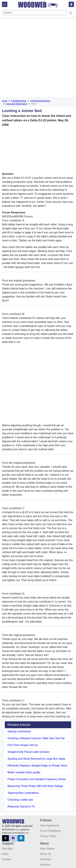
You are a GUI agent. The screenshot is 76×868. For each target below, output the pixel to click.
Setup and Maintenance (17, 104)
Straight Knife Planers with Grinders (29, 752)
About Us (46, 854)
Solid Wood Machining (40, 101)
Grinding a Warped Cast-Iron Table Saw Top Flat (36, 738)
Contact (7, 859)
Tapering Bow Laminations (23, 793)
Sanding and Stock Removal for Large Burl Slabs (36, 759)
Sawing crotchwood (19, 731)
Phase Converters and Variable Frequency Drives (37, 779)
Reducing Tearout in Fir (21, 806)
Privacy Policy (48, 836)
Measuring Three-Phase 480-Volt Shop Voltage (35, 786)
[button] (5, 838)
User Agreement (50, 825)
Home (5, 101)
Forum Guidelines (51, 831)
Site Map (7, 849)
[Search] (35, 13)
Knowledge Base (19, 101)
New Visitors (47, 849)
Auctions (45, 865)
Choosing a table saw (20, 800)
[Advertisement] (38, 58)
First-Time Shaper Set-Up (23, 745)
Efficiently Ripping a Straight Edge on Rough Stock (37, 766)
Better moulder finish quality (24, 772)
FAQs (5, 854)
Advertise (46, 859)
